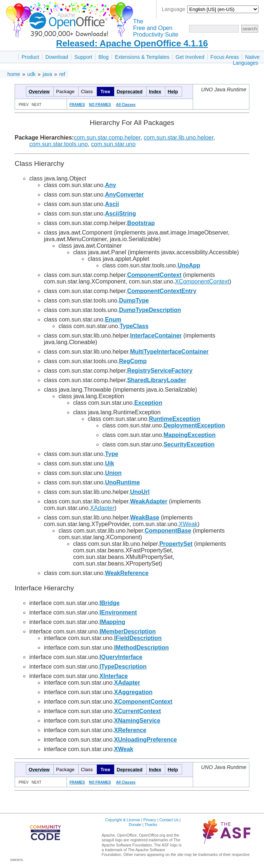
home (14, 74)
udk (32, 74)
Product (30, 57)
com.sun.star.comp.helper (107, 138)
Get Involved (190, 57)
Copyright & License (123, 820)
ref (62, 74)
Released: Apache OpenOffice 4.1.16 (132, 43)
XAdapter (102, 508)
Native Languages (246, 60)
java (48, 74)
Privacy (150, 820)
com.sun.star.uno (113, 144)
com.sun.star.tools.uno (59, 144)
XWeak (188, 524)
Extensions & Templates (142, 57)
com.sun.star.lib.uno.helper (178, 138)
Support (83, 57)
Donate (135, 825)
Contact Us (169, 820)
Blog (103, 57)
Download (57, 57)
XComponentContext (202, 281)
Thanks (151, 825)
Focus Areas (225, 57)
